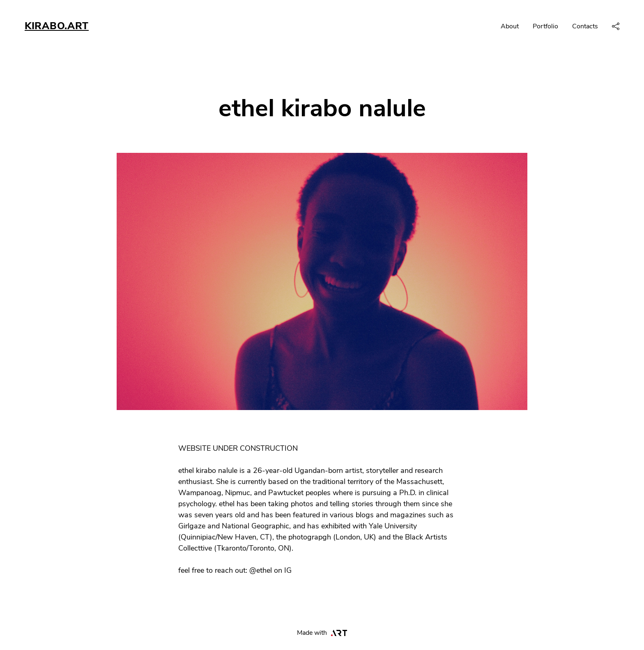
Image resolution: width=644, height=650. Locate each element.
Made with (322, 633)
